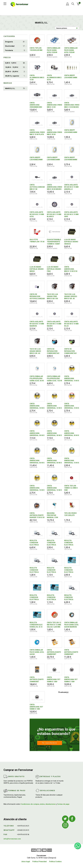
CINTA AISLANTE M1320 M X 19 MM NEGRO (54, 324)
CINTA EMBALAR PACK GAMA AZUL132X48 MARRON (71, 50)
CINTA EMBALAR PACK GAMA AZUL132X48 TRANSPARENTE (54, 50)
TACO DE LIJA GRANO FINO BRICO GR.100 (52, 296)
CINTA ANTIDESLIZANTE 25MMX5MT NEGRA (71, 652)
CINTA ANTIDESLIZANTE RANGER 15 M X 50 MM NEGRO (37, 515)
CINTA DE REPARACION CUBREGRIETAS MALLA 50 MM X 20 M (71, 351)
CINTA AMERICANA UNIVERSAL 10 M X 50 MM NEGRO (37, 406)
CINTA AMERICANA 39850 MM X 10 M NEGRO (72, 105)
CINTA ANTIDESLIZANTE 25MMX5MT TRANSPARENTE (37, 679)
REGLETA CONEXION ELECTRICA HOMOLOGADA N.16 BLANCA (70, 570)
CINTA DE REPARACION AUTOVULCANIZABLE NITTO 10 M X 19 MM (37, 296)
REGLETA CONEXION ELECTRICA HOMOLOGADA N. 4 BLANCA (54, 597)
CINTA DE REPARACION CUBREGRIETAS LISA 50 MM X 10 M (54, 351)
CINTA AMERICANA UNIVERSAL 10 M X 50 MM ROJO (72, 406)
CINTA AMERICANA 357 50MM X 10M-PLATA (36, 707)
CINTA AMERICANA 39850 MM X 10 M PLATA (37, 132)
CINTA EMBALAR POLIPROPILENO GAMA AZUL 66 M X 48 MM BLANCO (37, 379)
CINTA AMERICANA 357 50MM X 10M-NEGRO (71, 679)
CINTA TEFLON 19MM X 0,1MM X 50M (71, 488)
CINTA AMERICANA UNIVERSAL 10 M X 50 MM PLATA (72, 379)
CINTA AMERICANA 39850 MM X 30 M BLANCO (54, 132)
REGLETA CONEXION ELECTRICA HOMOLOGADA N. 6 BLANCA (37, 597)
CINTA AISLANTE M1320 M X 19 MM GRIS (71, 214)
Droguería (15, 42)
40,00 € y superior (15, 76)
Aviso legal (26, 862)
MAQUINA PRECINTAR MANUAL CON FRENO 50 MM (52, 515)
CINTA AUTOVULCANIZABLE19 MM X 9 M (37, 187)
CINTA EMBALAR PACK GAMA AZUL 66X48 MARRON (71, 625)
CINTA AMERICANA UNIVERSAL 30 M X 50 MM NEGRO (54, 433)
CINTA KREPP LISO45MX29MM (36, 159)
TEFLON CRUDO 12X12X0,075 (70, 514)
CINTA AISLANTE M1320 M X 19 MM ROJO (71, 324)
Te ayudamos (50, 743)
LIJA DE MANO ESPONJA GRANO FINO (54, 269)
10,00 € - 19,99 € (15, 67)
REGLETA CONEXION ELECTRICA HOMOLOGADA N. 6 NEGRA (37, 570)
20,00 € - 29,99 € (15, 72)
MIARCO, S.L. (15, 89)
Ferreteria (15, 50)
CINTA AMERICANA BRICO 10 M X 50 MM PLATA (71, 269)
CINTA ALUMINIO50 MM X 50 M (54, 78)
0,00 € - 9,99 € (15, 63)
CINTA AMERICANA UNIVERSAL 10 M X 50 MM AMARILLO (37, 488)
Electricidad (15, 46)
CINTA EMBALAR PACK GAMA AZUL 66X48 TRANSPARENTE (37, 652)
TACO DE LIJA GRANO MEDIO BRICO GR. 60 (35, 351)
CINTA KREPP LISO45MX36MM (53, 159)
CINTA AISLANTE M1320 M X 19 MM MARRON (37, 324)
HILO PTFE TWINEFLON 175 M (37, 241)
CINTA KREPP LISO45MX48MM (71, 159)
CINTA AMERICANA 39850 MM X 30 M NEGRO (54, 187)
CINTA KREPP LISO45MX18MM (71, 76)
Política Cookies (55, 862)
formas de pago (63, 804)
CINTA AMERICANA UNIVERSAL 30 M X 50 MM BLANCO (72, 433)
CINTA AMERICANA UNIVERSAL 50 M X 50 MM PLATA (37, 461)
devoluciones (51, 804)
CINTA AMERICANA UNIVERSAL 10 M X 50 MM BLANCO (54, 406)
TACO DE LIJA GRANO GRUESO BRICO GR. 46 (71, 296)
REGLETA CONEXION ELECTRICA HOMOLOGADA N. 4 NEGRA (54, 570)
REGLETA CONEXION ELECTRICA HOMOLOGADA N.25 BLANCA (70, 597)
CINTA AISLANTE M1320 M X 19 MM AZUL (37, 214)
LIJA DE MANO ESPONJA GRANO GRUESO (71, 242)
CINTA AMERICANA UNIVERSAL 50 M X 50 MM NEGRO (54, 461)
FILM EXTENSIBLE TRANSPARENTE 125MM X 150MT (54, 242)
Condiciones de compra (30, 804)
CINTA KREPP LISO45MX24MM (71, 131)
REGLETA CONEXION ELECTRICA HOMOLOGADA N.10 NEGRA (70, 543)
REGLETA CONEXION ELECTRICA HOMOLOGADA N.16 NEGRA (53, 543)
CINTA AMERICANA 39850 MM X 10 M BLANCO (54, 105)
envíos (42, 804)
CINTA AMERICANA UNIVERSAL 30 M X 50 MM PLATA (37, 433)
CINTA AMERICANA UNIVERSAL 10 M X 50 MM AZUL (54, 488)
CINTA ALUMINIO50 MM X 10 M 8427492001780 (37, 78)
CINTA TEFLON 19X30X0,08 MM (36, 49)
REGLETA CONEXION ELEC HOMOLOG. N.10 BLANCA (36, 625)
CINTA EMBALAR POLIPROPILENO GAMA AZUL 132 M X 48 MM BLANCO (54, 379)
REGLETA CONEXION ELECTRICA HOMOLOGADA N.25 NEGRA (36, 543)
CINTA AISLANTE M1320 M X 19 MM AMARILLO (71, 187)
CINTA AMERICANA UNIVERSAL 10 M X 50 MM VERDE (72, 461)
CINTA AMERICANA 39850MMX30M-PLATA (36, 105)
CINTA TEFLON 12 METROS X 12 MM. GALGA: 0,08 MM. (54, 625)
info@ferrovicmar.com (12, 839)
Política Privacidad (40, 862)
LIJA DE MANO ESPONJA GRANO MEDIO (37, 269)
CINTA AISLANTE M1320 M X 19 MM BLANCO (54, 214)
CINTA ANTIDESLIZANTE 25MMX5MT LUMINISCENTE (54, 652)
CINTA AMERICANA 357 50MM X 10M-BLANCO (53, 679)
